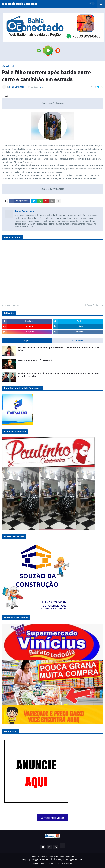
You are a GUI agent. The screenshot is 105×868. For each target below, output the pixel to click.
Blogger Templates (40, 859)
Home (35, 864)
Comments (78, 341)
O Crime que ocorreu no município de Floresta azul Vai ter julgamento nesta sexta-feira (60, 349)
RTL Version (67, 864)
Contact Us (54, 864)
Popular (27, 341)
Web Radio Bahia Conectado (20, 4)
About (44, 864)
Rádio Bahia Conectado (64, 857)
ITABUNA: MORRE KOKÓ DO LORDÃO (36, 361)
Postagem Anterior (11, 305)
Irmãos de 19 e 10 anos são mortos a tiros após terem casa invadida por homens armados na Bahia (59, 375)
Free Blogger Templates (73, 859)
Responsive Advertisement (52, 103)
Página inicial (8, 66)
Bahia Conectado (25, 211)
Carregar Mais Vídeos (53, 818)
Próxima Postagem (93, 305)
